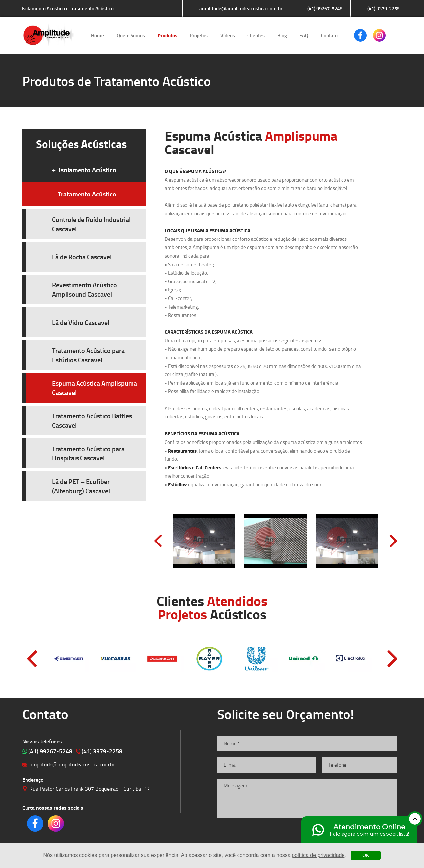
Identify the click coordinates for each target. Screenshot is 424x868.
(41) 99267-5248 (325, 8)
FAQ (304, 35)
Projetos (199, 35)
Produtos (167, 35)
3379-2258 (102, 751)
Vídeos (228, 35)
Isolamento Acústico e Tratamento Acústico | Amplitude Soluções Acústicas (48, 35)
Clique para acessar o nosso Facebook (360, 35)
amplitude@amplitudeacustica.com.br (241, 8)
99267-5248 (50, 751)
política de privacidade (318, 855)
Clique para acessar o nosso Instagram (379, 35)
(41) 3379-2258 (383, 8)
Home (98, 35)
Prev (158, 541)
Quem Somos (131, 35)
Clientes (256, 35)
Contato (329, 35)
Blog (282, 35)
